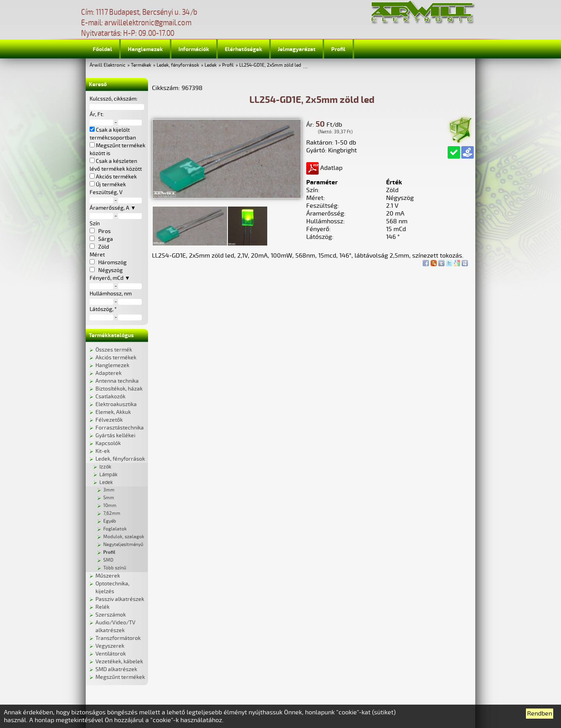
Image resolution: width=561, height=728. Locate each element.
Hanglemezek (145, 49)
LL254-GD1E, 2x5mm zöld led (270, 65)
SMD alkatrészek (116, 669)
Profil (338, 49)
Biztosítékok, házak (119, 389)
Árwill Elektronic (108, 65)
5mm (109, 498)
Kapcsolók (108, 443)
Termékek (141, 65)
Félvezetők (109, 420)
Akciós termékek (116, 358)
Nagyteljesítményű (123, 545)
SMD (108, 560)
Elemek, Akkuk (113, 412)
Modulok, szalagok (124, 537)
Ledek (211, 65)
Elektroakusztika (116, 404)
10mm (110, 506)
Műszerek (108, 576)
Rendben (540, 714)
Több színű (115, 568)
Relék (102, 607)
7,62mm (112, 513)
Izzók (105, 467)
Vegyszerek (110, 646)
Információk (194, 49)
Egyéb (110, 521)
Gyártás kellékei (115, 436)
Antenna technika (117, 381)
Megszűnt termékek (120, 677)
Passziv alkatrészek (120, 599)
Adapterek (108, 373)
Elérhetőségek (243, 49)
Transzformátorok (118, 638)
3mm (109, 490)
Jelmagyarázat (297, 49)
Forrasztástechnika (120, 428)
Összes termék (114, 350)
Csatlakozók (110, 397)
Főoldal (102, 49)
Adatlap (324, 168)
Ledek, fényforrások (178, 65)
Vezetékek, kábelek (119, 662)
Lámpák (108, 475)
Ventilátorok (111, 654)
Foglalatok (115, 529)
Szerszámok (111, 615)
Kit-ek (103, 451)
